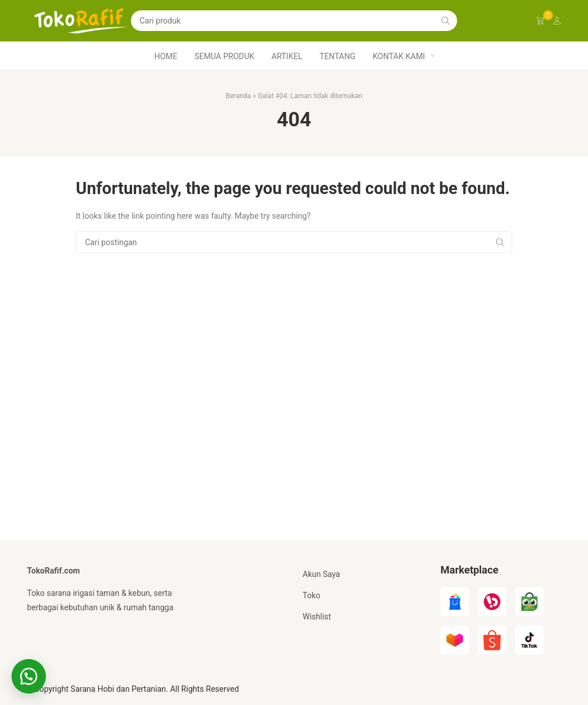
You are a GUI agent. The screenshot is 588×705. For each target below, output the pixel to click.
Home (166, 56)
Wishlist (317, 617)
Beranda (238, 96)
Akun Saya (321, 574)
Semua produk (225, 56)
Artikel (287, 56)
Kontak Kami (399, 56)
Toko (312, 595)
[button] (29, 676)
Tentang (337, 56)
